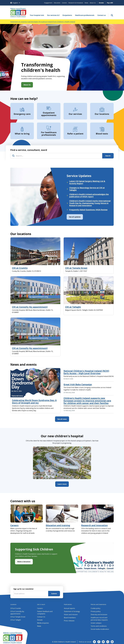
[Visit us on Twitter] (94, 642)
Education (57, 3)
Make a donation (24, 562)
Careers (64, 3)
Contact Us (41, 617)
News (86, 3)
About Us (93, 3)
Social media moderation (100, 629)
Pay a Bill (110, 3)
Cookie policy (96, 608)
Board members (70, 618)
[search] (112, 15)
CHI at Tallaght (73, 307)
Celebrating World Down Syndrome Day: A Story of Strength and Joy (34, 401)
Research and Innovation (94, 525)
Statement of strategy (72, 611)
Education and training (58, 525)
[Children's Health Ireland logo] (18, 12)
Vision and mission (71, 614)
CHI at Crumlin (20, 268)
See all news (62, 419)
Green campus (96, 623)
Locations (13, 604)
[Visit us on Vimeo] (112, 642)
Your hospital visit (37, 15)
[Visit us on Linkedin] (103, 642)
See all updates (75, 217)
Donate (101, 3)
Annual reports (69, 608)
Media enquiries (43, 623)
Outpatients (67, 15)
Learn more (62, 484)
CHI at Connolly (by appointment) (30, 307)
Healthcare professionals (85, 15)
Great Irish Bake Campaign (78, 384)
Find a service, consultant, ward (29, 150)
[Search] (108, 156)
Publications (68, 604)
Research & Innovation (76, 3)
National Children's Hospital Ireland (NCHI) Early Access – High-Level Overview (86, 372)
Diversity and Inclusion (99, 614)
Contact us (102, 15)
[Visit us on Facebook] (99, 642)
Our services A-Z (53, 15)
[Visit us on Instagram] (108, 642)
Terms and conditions (99, 626)
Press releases (69, 621)
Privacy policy (96, 611)
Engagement (48, 3)
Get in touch (41, 604)
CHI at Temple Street (76, 268)
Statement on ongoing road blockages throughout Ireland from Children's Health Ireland (43, 22)
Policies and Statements (98, 604)
